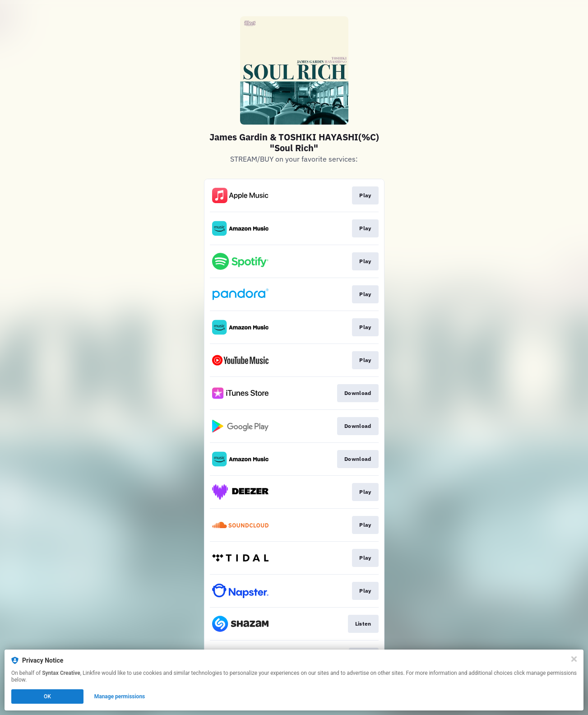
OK (47, 696)
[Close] (574, 659)
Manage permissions (120, 696)
